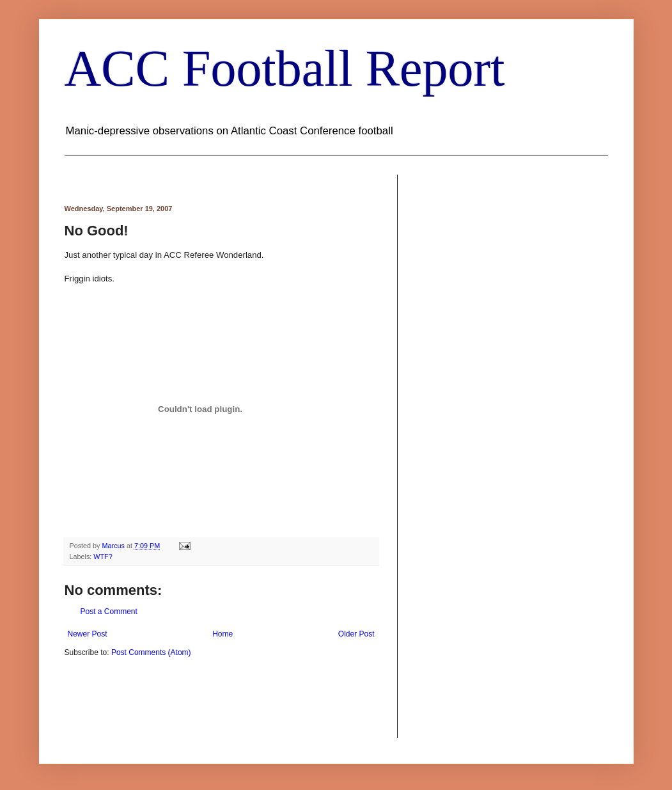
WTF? (103, 557)
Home (223, 634)
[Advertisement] (214, 697)
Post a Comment (109, 612)
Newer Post (88, 634)
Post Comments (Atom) (151, 652)
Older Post (356, 634)
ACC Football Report (285, 68)
